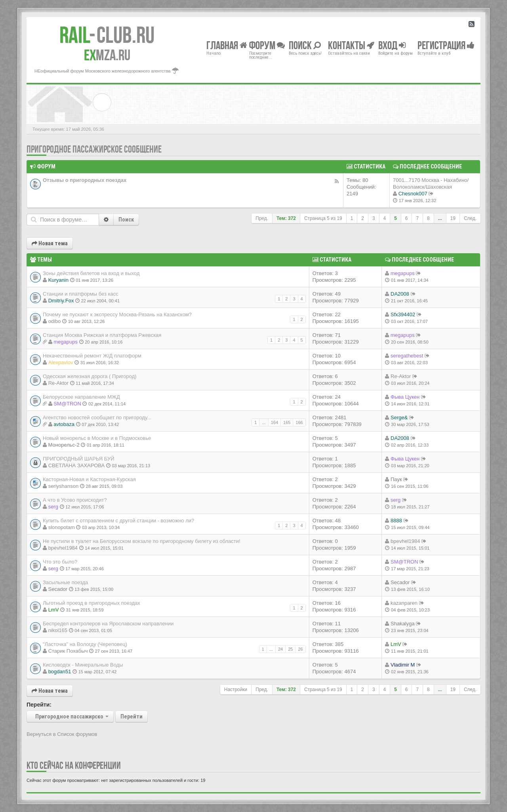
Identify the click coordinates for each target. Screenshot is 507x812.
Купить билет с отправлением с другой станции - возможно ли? (118, 521)
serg (53, 507)
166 (299, 422)
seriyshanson (64, 486)
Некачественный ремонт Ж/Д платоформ (92, 356)
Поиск (126, 220)
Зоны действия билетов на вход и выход (91, 273)
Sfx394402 (403, 314)
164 (274, 422)
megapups (403, 273)
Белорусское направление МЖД (81, 397)
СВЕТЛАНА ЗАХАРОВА (77, 465)
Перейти (132, 716)
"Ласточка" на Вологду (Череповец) (85, 644)
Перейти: (39, 705)
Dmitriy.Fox (61, 301)
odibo (55, 321)
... (440, 218)
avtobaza (64, 424)
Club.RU (107, 35)
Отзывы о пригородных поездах (85, 180)
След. (470, 218)
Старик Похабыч (68, 651)
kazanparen (404, 603)
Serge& (399, 417)
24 (280, 649)
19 (453, 218)
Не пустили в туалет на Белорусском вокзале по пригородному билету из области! (142, 541)
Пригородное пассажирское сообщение (94, 149)
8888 (396, 521)
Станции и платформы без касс (81, 294)
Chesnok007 (413, 194)
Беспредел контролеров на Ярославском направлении (108, 624)
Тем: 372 (286, 218)
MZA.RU (107, 55)
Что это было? (60, 562)
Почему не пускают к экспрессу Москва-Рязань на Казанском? (117, 314)
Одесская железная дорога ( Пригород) (90, 376)
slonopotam (62, 527)
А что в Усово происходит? (75, 500)
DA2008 (400, 294)
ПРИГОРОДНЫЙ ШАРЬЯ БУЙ (79, 459)
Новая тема (50, 243)
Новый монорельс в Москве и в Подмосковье (97, 438)
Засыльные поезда (65, 582)
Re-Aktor (58, 383)
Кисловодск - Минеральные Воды (83, 665)
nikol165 (58, 630)
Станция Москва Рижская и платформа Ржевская (102, 335)
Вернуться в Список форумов (62, 734)
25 (290, 649)
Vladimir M (403, 665)
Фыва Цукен (405, 397)
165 (287, 422)
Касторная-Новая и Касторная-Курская (89, 479)
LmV (54, 610)
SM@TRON (67, 404)
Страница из (323, 218)
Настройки (236, 690)
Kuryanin (58, 280)
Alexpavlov (61, 362)
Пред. (262, 218)
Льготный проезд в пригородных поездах (91, 603)
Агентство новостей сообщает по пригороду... (97, 417)
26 (300, 649)
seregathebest (407, 356)
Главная (227, 45)
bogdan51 (60, 672)
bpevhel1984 (63, 548)
